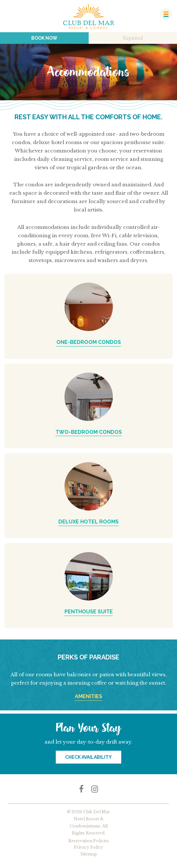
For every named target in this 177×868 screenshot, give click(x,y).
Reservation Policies (89, 841)
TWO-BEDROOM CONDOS (89, 432)
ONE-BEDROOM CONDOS (89, 342)
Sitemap (89, 854)
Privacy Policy (88, 847)
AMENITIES (88, 696)
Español (133, 38)
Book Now (44, 38)
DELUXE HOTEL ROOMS (88, 522)
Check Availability (88, 757)
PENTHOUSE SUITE (89, 612)
